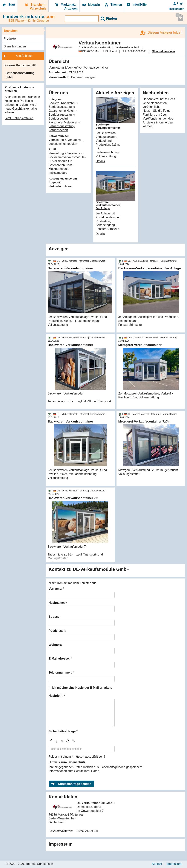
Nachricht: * (57, 696)
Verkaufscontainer (61, 186)
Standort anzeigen (164, 51)
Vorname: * (56, 589)
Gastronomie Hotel (61, 111)
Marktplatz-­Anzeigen (66, 7)
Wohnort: (55, 645)
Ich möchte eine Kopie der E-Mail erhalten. (82, 688)
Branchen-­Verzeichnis (35, 7)
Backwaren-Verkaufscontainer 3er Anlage (108, 205)
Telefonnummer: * (61, 673)
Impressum (174, 864)
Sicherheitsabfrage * (63, 731)
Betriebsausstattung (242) (20, 75)
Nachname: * (58, 603)
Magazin (91, 5)
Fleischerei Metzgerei (63, 122)
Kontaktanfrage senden (75, 784)
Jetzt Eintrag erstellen (19, 118)
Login (179, 3)
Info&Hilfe (136, 5)
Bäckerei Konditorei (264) (21, 65)
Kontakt (157, 864)
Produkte (10, 39)
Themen (113, 5)
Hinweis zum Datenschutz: (68, 762)
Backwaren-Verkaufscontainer (108, 126)
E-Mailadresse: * (60, 659)
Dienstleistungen (15, 46)
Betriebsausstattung (62, 107)
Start (9, 5)
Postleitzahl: (57, 631)
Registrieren (177, 9)
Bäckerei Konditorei (62, 103)
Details (100, 161)
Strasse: (55, 617)
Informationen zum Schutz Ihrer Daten (74, 771)
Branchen (11, 31)
